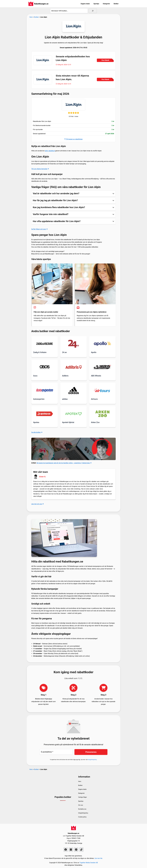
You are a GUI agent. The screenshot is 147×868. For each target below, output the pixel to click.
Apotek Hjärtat (68, 422)
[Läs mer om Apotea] (45, 414)
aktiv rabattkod (50, 151)
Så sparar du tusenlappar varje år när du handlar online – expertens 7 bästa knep (64, 463)
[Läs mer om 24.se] (73, 344)
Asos (35, 376)
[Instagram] (71, 849)
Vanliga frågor (83, 797)
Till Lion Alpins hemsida (40, 169)
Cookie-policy (83, 817)
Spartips (96, 4)
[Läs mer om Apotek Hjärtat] (73, 414)
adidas (65, 399)
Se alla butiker (37, 432)
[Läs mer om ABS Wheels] (102, 367)
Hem (31, 17)
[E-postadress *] (56, 752)
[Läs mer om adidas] (73, 390)
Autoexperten (39, 399)
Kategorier (106, 4)
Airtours (94, 399)
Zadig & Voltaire (40, 352)
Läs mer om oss (37, 504)
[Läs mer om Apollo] (102, 344)
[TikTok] (81, 849)
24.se (64, 352)
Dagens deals (85, 4)
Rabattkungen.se (41, 4)
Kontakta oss (83, 809)
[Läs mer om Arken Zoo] (102, 414)
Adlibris (65, 376)
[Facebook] (66, 849)
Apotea (36, 422)
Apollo (94, 352)
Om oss (81, 805)
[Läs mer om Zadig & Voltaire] (45, 344)
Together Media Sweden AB (89, 863)
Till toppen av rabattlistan (73, 139)
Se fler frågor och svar (39, 229)
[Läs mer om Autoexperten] (45, 390)
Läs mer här (98, 858)
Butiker (116, 4)
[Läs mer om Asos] (45, 367)
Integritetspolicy (92, 759)
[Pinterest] (76, 849)
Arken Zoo (95, 422)
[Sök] (93, 11)
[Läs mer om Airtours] (102, 390)
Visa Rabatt (108, 60)
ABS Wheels (96, 376)
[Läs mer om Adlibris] (73, 367)
